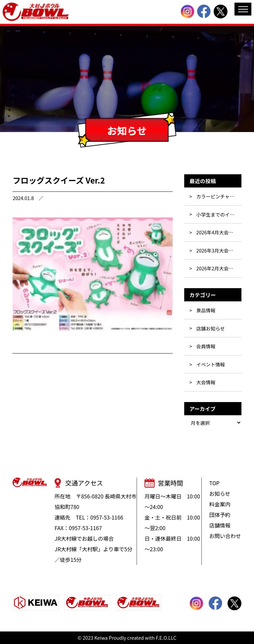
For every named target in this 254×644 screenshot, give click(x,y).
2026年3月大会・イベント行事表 (219, 250)
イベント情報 (211, 364)
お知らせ (220, 493)
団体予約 (220, 515)
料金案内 (220, 504)
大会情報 (206, 382)
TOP (214, 483)
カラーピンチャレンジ (219, 196)
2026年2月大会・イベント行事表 (219, 268)
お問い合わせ (225, 536)
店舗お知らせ (211, 328)
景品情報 (206, 310)
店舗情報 (220, 525)
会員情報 (206, 346)
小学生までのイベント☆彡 (219, 214)
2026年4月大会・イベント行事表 (219, 232)
